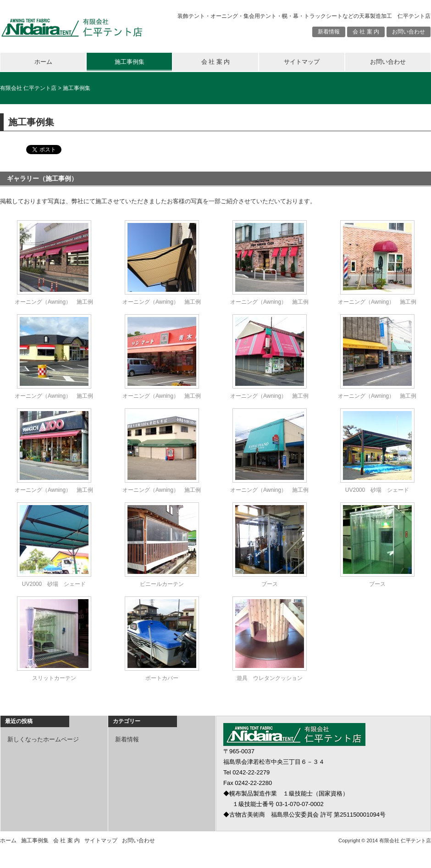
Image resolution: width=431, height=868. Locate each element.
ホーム (43, 62)
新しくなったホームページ (43, 739)
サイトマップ (302, 62)
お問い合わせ (409, 32)
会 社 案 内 (366, 32)
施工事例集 (130, 62)
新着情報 (329, 32)
